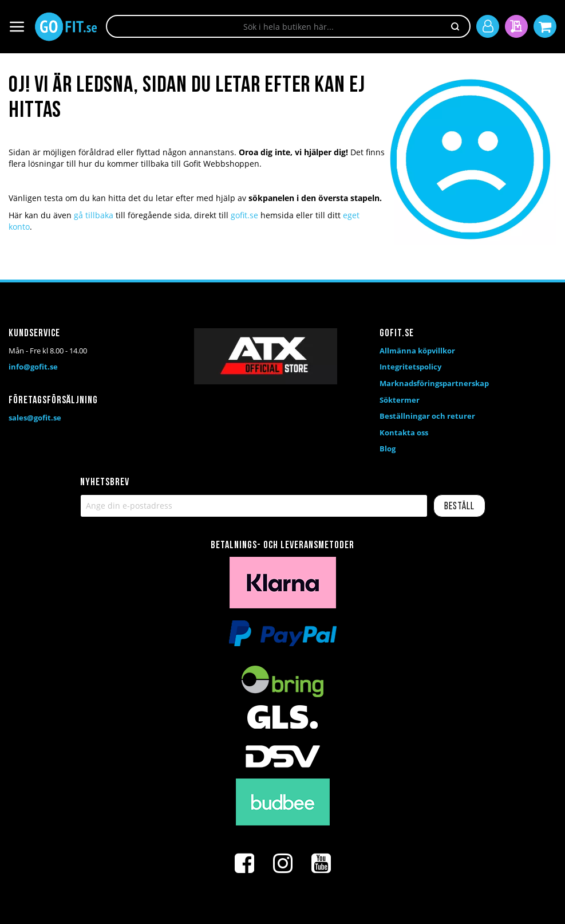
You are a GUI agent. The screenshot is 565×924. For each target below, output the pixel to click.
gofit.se (244, 215)
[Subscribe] (459, 506)
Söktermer (400, 400)
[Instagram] (283, 863)
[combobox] (288, 26)
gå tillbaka (94, 215)
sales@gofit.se (35, 418)
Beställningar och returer (427, 416)
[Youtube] (321, 863)
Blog (388, 449)
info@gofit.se (33, 367)
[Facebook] (244, 863)
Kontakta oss (404, 432)
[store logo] (66, 27)
